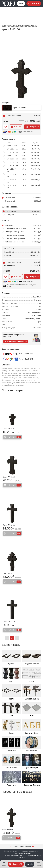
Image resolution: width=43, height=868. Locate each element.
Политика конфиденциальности (14, 856)
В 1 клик (16, 127)
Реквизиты (22, 858)
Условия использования (21, 853)
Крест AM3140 (9, 525)
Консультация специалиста (16, 341)
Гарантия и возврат (34, 856)
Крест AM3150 (9, 477)
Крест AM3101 (9, 429)
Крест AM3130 (8, 830)
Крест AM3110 (9, 622)
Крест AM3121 (9, 573)
